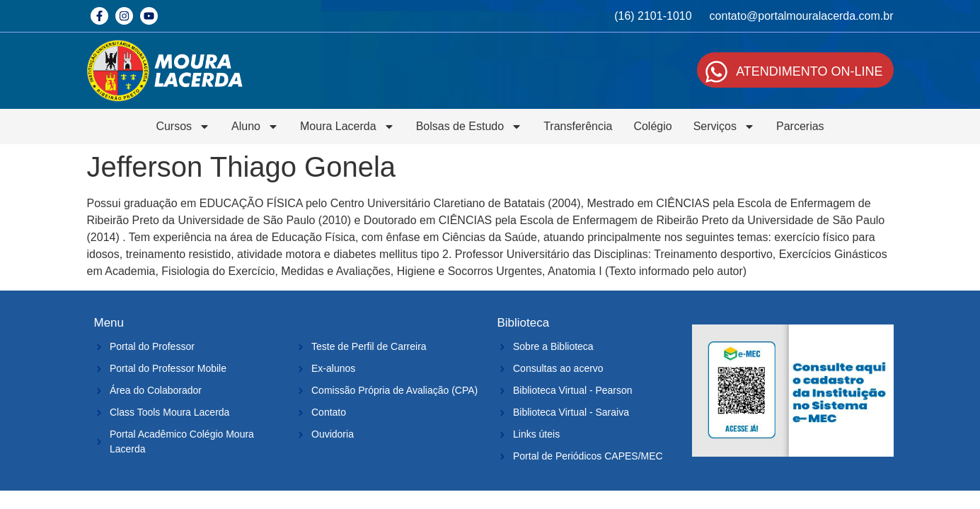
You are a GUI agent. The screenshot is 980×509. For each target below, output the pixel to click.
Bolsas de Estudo (469, 127)
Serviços (724, 127)
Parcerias (800, 126)
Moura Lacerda (347, 127)
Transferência (578, 126)
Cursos (183, 127)
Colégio (652, 126)
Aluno (255, 127)
